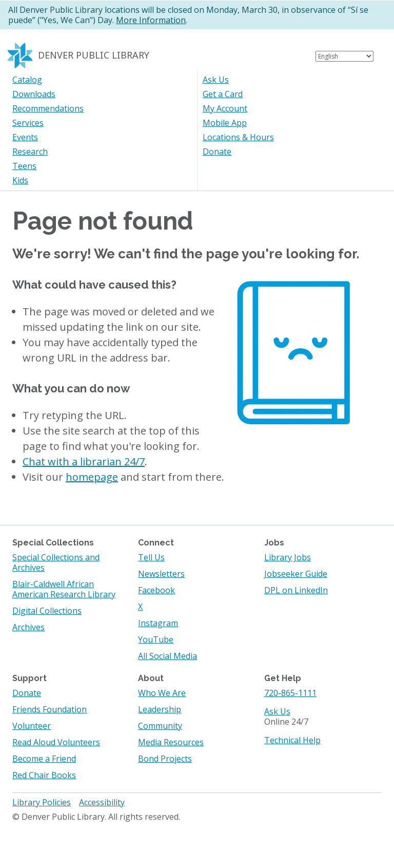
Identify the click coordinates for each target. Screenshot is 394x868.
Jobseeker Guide (296, 574)
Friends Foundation (50, 709)
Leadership (160, 709)
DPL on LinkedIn (296, 590)
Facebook (156, 590)
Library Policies (42, 802)
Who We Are (162, 693)
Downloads (34, 94)
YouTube (156, 639)
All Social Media (168, 656)
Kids (20, 180)
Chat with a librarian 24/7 (84, 461)
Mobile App (225, 123)
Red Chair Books (44, 775)
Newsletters (161, 574)
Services (28, 123)
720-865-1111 (290, 693)
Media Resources (171, 742)
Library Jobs (288, 557)
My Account (225, 108)
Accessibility (102, 802)
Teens (24, 166)
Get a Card (223, 94)
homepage (92, 477)
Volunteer (32, 726)
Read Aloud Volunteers (56, 742)
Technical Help (292, 740)
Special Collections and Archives (56, 562)
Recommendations (48, 108)
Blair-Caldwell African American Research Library (64, 589)
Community (160, 726)
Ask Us (216, 80)
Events (25, 137)
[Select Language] (344, 56)
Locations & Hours (238, 137)
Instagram (158, 623)
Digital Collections (47, 611)
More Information (151, 20)
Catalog (27, 80)
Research (30, 152)
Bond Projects (165, 759)
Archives (28, 627)
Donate (217, 152)
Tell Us (151, 557)
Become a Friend (44, 759)
